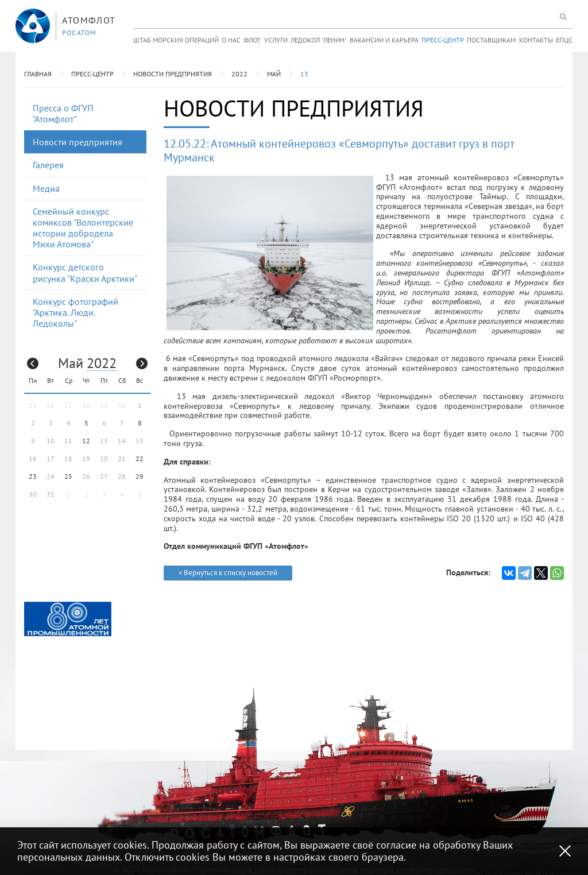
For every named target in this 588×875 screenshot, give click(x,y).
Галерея (48, 165)
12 (86, 441)
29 (140, 476)
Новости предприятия (173, 74)
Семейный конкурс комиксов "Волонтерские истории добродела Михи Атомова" (83, 228)
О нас (231, 40)
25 (68, 476)
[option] (68, 619)
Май (274, 74)
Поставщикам (491, 40)
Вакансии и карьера (384, 40)
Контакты (536, 40)
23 (33, 476)
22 (140, 458)
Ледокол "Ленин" (319, 40)
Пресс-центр (443, 40)
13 (304, 74)
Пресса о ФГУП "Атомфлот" (63, 113)
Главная (38, 74)
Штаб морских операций (176, 40)
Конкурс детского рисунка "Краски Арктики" (85, 272)
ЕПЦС (564, 40)
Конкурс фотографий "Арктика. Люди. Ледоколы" (76, 312)
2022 (239, 74)
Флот (252, 40)
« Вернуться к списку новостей (228, 573)
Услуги (276, 40)
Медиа (46, 188)
